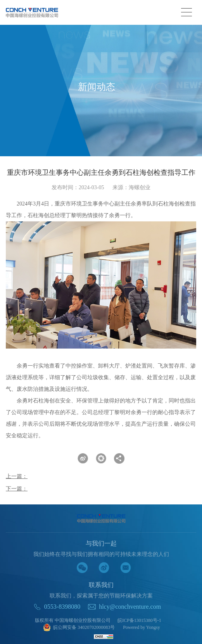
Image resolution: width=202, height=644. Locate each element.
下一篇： (17, 489)
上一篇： (17, 476)
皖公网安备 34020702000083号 (79, 628)
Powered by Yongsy (142, 627)
